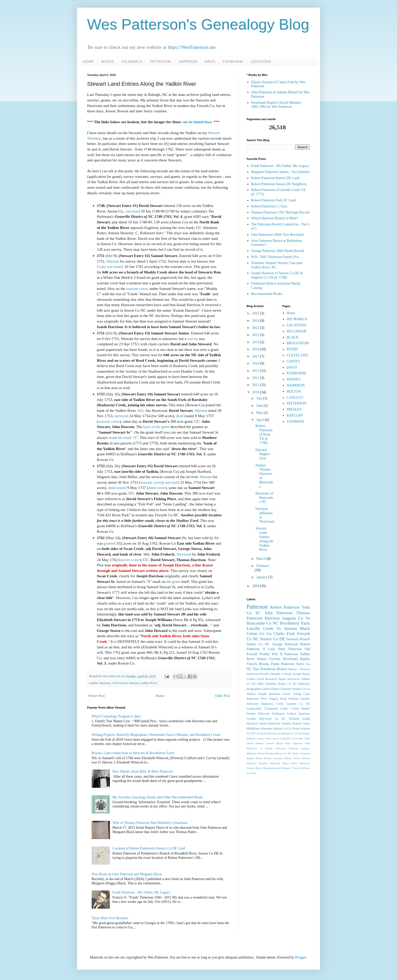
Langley (305, 748)
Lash (272, 649)
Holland (294, 719)
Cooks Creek (290, 709)
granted (110, 543)
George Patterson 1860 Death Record (278, 251)
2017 (256, 356)
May (260, 413)
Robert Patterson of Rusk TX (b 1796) (264, 434)
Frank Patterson (283, 664)
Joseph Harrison (269, 694)
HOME (88, 61)
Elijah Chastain (281, 689)
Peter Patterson (290, 649)
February (263, 566)
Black (305, 629)
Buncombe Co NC (263, 623)
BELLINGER (296, 331)
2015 (256, 371)
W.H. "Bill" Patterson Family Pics (275, 257)
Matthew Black (255, 753)
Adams (262, 659)
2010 (256, 392)
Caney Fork (263, 738)
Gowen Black (274, 743)
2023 (256, 328)
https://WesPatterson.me (192, 47)
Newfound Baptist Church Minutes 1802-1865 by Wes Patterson (276, 105)
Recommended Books (267, 294)
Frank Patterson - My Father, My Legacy (141, 892)
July (260, 398)
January (262, 577)
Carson (275, 738)
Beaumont (274, 733)
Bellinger (305, 733)
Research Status (276, 679)
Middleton (253, 729)
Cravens (275, 659)
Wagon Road (278, 699)
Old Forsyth (120, 683)
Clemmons (271, 709)
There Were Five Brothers (110, 918)
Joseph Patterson (275, 748)
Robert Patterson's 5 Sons (269, 206)
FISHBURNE (233, 61)
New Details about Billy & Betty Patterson (143, 771)
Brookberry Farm (295, 623)
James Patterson (270, 723)
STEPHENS (295, 422)
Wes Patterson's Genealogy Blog (198, 24)
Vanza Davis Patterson (296, 763)
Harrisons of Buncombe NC (264, 498)
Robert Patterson (285, 607)
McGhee (270, 753)
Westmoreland (271, 768)
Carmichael (254, 709)
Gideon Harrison (299, 714)
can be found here (197, 122)
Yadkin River (149, 683)
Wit (140, 410)
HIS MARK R (132, 61)
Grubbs (251, 719)
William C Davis (290, 768)
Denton (260, 743)
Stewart (134, 683)
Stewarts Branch (298, 639)
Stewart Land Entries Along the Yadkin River (264, 539)
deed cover (157, 488)
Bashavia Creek (272, 704)
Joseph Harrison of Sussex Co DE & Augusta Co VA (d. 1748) (277, 275)
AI (258, 733)
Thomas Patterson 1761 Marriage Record (280, 212)
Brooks (264, 664)
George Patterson (285, 644)
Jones (306, 723)
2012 (256, 378)
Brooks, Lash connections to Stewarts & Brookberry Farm (133, 753)
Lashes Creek (255, 679)
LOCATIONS (261, 61)
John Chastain (294, 743)
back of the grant (156, 427)
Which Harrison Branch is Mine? (275, 218)
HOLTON (294, 391)
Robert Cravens (273, 758)
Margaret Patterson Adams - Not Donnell (280, 172)
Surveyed (184, 554)
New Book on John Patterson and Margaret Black (127, 874)
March (261, 559)
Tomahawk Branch (274, 669)
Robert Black (255, 758)
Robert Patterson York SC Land (274, 200)
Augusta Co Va (296, 618)
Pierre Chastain (301, 753)
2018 (256, 349)
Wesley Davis (254, 768)
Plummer (267, 729)
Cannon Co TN (298, 704)
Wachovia (293, 679)
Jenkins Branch (291, 723)
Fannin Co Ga (301, 689)
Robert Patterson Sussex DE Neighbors (279, 184)
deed (180, 416)
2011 (256, 385)
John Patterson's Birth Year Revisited (277, 235)
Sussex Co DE (273, 639)
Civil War (297, 738)
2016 (256, 363)
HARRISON (188, 61)
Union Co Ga (259, 634)
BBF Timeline (267, 684)
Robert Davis (292, 758)
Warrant (113, 261)
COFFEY (293, 361)
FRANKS (294, 379)
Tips (256, 669)
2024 (256, 321)
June (260, 406)
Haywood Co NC (272, 719)
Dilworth (264, 714)
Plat (100, 565)
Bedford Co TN (290, 733)
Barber (264, 733)
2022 (256, 335)
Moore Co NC (284, 753)
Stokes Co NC (258, 644)
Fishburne (278, 714)
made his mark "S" (123, 438)
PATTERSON (160, 61)
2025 (256, 313)
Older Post (223, 696)
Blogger (301, 957)
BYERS (292, 349)
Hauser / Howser (299, 669)
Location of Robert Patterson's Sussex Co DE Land (149, 848)
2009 (256, 586)
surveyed (133, 211)
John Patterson (279, 613)
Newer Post (97, 696)
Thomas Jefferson (269, 763)
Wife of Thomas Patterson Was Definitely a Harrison (150, 823)
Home (160, 696)
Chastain (275, 674)
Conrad (286, 674)
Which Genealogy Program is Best (116, 716)
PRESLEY (294, 409)
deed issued (117, 488)
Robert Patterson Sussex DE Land (275, 178)
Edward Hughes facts (263, 454)
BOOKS (108, 61)
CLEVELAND (297, 355)
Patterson (257, 607)
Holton (251, 694)
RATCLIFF (295, 416)
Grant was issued (110, 267)
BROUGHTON (298, 343)
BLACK (293, 337)
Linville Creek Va (264, 629)
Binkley (251, 738)
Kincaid (293, 748)
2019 (256, 342)
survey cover (130, 560)
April (260, 420)
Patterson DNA (257, 699)
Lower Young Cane (296, 694)
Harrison (105, 683)
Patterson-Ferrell (257, 674)
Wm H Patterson (285, 654)
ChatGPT (285, 738)
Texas (296, 729)
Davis (266, 689)
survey (193, 339)
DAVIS (210, 61)
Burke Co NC (287, 684)
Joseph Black (301, 674)
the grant (173, 581)
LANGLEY (295, 398)
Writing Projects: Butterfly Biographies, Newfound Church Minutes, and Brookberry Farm (156, 735)
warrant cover (137, 289)
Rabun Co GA (282, 729)
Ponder (265, 654)
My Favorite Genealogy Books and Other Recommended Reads (158, 797)
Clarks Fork (284, 634)
